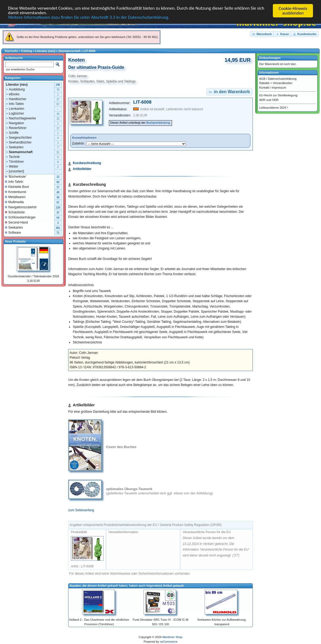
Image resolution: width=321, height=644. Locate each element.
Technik (13, 157)
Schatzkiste (15, 212)
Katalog (27, 51)
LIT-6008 (89, 51)
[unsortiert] (15, 171)
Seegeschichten (19, 137)
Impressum (279, 87)
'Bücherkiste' (16, 176)
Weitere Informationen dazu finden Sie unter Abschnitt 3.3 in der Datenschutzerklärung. (89, 18)
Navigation (15, 123)
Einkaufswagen (270, 58)
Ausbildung (15, 89)
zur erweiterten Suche (20, 69)
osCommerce (169, 642)
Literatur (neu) (45, 51)
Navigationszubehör (21, 207)
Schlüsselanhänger (20, 217)
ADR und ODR (269, 100)
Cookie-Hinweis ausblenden (293, 11)
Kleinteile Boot (17, 187)
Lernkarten (15, 108)
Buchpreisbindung (158, 123)
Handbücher (16, 99)
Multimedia (14, 202)
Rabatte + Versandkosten (276, 83)
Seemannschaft (69, 51)
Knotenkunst (16, 192)
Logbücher (15, 113)
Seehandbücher (19, 142)
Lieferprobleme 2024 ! (274, 108)
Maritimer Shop (172, 637)
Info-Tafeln (15, 104)
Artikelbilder (82, 169)
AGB (262, 78)
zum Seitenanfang (81, 510)
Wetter (12, 166)
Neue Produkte (16, 241)
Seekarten (15, 147)
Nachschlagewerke (21, 118)
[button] (262, 34)
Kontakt (264, 87)
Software (13, 232)
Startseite (11, 51)
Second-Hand (16, 222)
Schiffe (12, 132)
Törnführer (15, 161)
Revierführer (16, 128)
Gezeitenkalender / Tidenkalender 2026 (33, 276)
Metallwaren (15, 197)
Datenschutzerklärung (282, 78)
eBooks (13, 94)
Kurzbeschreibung (87, 163)
